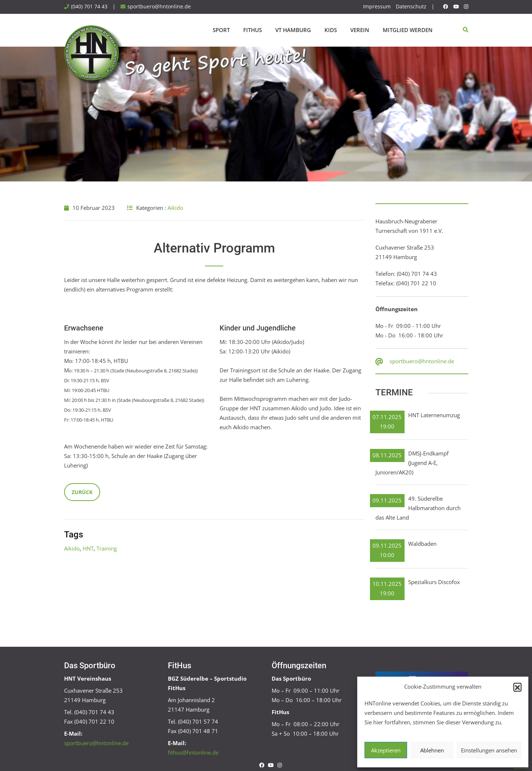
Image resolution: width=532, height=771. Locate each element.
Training (107, 548)
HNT (88, 548)
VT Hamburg (293, 30)
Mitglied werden (408, 30)
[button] (517, 687)
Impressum (377, 7)
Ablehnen (432, 750)
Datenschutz (411, 7)
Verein (360, 30)
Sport (221, 30)
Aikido (175, 208)
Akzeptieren (386, 750)
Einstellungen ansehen (489, 750)
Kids (331, 30)
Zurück (82, 492)
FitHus (253, 30)
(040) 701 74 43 (89, 7)
